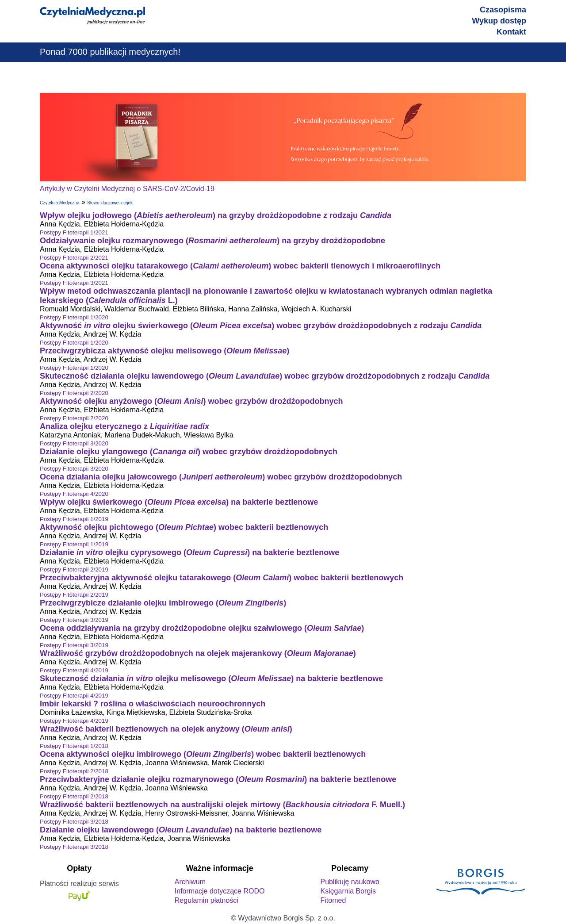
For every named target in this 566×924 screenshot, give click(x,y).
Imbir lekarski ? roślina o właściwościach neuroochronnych (153, 704)
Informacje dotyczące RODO (220, 891)
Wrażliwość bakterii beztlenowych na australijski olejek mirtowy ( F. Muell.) (222, 805)
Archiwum (190, 882)
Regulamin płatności (207, 900)
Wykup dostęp (499, 21)
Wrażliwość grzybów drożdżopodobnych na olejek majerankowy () (198, 653)
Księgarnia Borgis (348, 891)
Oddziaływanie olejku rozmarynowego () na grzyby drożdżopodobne (212, 241)
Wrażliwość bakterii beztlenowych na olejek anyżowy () (166, 729)
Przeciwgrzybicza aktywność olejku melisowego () (164, 351)
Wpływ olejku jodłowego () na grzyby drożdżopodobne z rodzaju (216, 215)
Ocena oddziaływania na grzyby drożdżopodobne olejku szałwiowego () (202, 628)
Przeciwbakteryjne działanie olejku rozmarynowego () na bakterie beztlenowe (218, 779)
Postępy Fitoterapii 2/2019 (74, 569)
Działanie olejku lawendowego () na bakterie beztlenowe (181, 830)
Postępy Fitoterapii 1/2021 (74, 232)
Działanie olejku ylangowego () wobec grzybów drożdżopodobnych (189, 452)
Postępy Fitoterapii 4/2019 (74, 670)
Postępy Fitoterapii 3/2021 (74, 283)
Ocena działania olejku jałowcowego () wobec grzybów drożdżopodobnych (221, 477)
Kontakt (511, 32)
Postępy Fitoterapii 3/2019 (74, 620)
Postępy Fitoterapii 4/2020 (74, 494)
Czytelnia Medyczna (59, 203)
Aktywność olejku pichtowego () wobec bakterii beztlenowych (184, 527)
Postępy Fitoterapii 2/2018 (74, 771)
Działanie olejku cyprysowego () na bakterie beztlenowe (189, 552)
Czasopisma (503, 10)
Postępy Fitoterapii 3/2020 (74, 443)
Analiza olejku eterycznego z (124, 426)
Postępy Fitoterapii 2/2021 (74, 258)
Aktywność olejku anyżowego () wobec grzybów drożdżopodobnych (191, 401)
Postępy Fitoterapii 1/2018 (74, 746)
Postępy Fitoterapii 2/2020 (74, 393)
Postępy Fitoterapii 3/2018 (74, 822)
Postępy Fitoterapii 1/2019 (74, 519)
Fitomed (333, 900)
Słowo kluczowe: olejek (110, 203)
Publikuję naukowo (350, 882)
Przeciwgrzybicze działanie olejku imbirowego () (163, 603)
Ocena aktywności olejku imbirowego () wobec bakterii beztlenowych (203, 754)
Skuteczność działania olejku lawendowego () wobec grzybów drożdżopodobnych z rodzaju (265, 376)
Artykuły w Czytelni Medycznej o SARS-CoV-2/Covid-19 (127, 189)
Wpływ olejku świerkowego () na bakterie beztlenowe (179, 502)
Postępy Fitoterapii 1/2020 (74, 317)
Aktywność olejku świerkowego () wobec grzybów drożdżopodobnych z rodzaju (261, 326)
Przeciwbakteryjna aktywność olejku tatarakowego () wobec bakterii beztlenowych (222, 578)
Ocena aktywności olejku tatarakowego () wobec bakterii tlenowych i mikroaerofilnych (240, 266)
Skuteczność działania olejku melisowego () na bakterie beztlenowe (211, 679)
